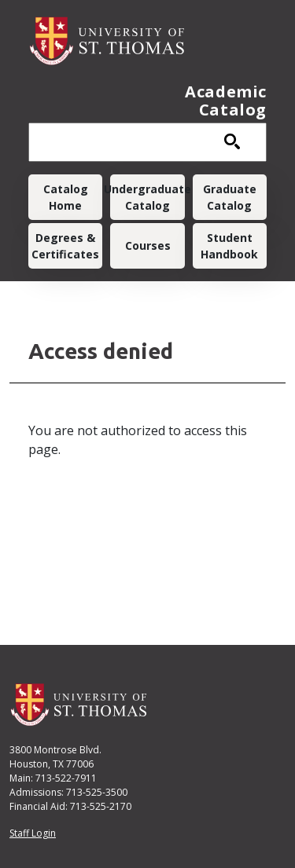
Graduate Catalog (230, 197)
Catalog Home (66, 197)
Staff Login (33, 833)
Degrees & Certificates (65, 246)
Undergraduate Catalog (147, 197)
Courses (148, 245)
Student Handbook (229, 246)
